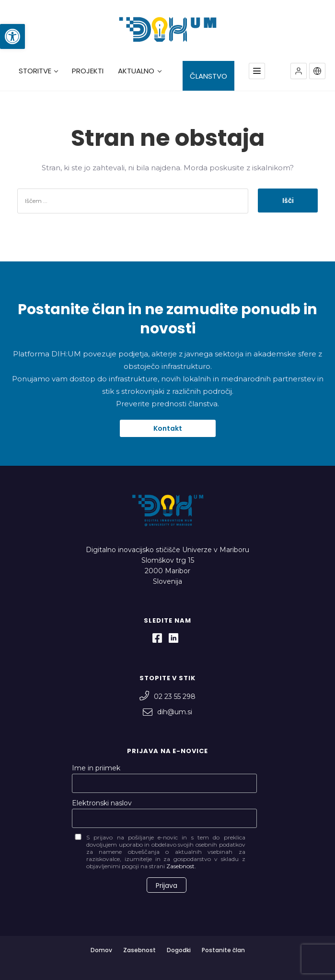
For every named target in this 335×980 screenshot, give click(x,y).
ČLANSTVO (208, 76)
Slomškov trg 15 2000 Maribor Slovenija (168, 571)
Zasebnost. (181, 866)
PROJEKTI (88, 71)
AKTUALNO (139, 71)
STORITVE (38, 71)
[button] (12, 36)
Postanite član (223, 950)
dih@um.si (167, 712)
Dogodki (179, 950)
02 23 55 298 (167, 697)
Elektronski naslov (102, 803)
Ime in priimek (96, 768)
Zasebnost (139, 950)
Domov (101, 950)
